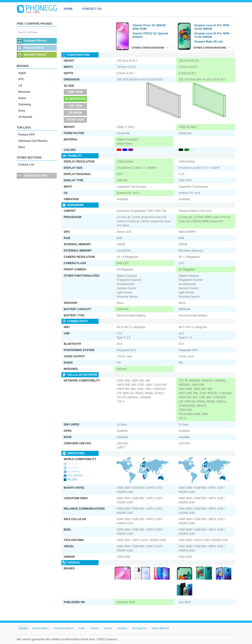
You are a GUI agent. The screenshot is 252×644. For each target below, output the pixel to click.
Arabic (108, 628)
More (22, 147)
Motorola (24, 92)
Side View (75, 92)
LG (20, 86)
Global (23, 628)
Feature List (26, 165)
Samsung (25, 104)
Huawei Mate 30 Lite (209, 41)
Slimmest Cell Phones (33, 141)
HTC (21, 79)
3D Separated (75, 99)
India (82, 628)
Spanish (122, 628)
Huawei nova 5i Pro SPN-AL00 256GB (212, 27)
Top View (75, 106)
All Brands (25, 117)
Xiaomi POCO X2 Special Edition (150, 35)
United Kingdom (64, 628)
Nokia (22, 98)
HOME (68, 9)
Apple (22, 73)
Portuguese (139, 628)
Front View (75, 120)
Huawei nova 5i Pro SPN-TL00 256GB (212, 35)
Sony (22, 111)
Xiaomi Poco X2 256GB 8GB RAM (149, 27)
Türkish (94, 628)
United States (40, 628)
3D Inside (75, 113)
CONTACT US (92, 9)
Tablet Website (160, 628)
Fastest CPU (27, 135)
